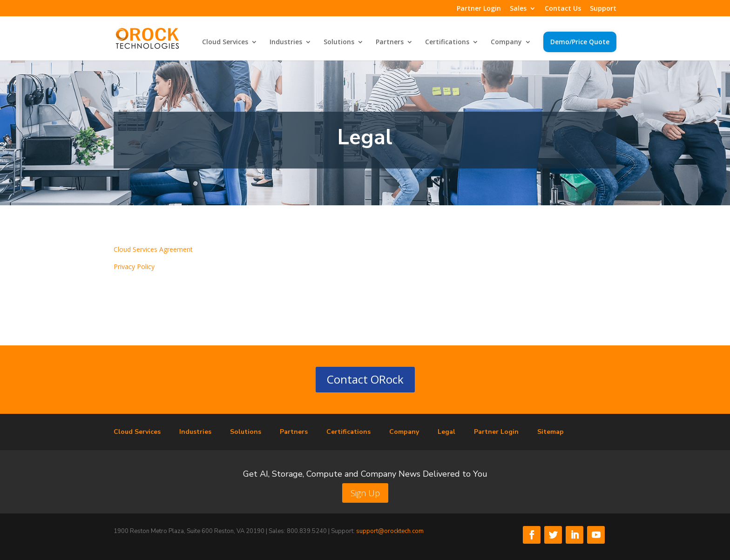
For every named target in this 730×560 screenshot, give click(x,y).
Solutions (339, 42)
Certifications (447, 42)
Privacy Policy (134, 267)
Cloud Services (225, 42)
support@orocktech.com (390, 531)
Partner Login (479, 9)
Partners (390, 42)
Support (603, 9)
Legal (446, 432)
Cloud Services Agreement (153, 249)
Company (506, 42)
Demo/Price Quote (580, 42)
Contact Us (563, 9)
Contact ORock (365, 379)
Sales (518, 9)
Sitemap (551, 432)
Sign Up (365, 493)
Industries (286, 42)
